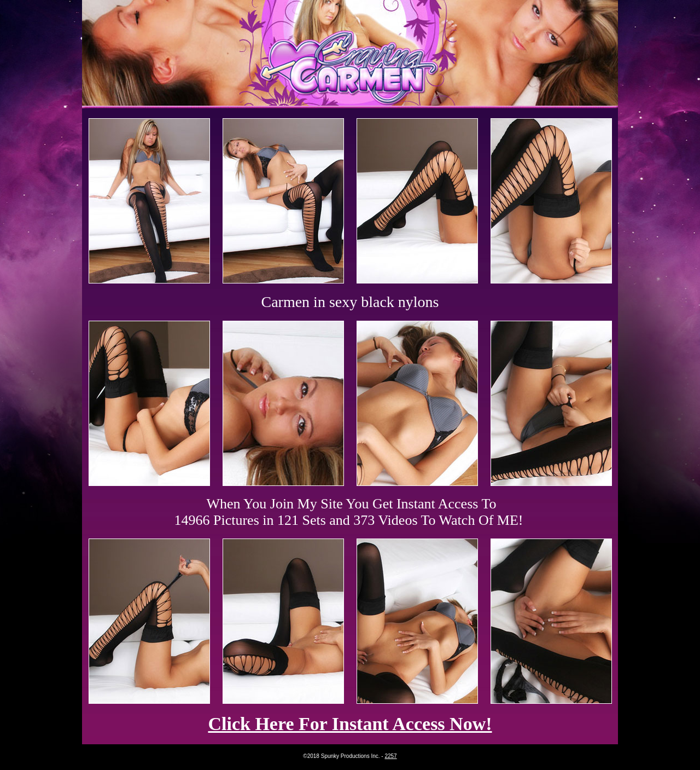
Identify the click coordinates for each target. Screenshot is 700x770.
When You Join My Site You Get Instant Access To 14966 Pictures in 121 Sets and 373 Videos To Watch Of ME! (349, 512)
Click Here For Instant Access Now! (350, 724)
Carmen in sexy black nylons (350, 302)
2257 (390, 756)
